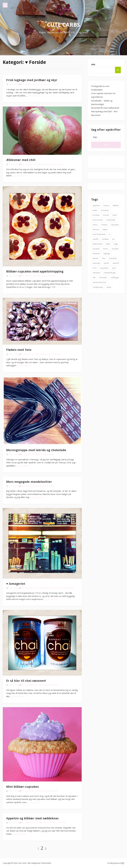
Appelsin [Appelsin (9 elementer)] (96, 205)
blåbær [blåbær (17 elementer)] (116, 205)
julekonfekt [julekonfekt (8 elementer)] (97, 244)
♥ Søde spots (68, 588)
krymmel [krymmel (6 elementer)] (96, 253)
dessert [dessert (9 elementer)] (96, 230)
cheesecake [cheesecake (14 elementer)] (98, 220)
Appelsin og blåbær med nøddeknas (32, 818)
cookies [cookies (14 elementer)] (104, 225)
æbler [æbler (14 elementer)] (109, 287)
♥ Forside (54, 84)
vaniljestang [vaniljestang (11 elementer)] (98, 287)
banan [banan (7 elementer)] (106, 205)
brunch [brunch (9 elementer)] (106, 215)
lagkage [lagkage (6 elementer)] (107, 253)
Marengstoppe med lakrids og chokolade (36, 450)
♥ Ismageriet (16, 584)
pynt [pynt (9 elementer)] (114, 268)
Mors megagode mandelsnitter (29, 482)
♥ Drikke (45, 685)
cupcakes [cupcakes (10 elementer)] (115, 225)
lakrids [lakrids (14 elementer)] (96, 258)
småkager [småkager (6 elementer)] (115, 277)
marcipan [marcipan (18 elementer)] (113, 258)
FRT (123, 863)
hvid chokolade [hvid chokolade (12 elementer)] (99, 234)
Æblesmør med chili (21, 160)
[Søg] (118, 70)
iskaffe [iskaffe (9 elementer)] (96, 239)
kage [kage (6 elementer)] (116, 244)
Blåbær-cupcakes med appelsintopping (35, 271)
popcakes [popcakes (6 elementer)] (104, 268)
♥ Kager (52, 276)
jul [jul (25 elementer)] (113, 239)
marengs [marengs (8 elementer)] (96, 263)
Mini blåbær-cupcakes (22, 787)
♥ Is (60, 354)
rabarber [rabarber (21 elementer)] (96, 273)
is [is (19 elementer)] (110, 234)
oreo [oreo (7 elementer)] (95, 268)
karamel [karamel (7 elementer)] (96, 249)
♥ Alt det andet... (46, 164)
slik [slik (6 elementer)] (94, 277)
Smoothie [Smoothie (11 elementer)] (103, 277)
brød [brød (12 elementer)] (115, 215)
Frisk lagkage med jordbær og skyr (32, 80)
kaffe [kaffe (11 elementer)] (108, 244)
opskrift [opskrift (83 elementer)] (116, 263)
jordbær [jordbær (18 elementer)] (105, 239)
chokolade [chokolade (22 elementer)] (111, 220)
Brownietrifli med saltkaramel (105, 108)
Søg (93, 64)
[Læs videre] (34, 96)
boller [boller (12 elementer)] (95, 210)
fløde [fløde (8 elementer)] (105, 230)
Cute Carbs (63, 25)
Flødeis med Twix (19, 350)
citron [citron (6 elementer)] (95, 225)
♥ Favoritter (47, 588)
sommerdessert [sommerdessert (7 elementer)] (99, 282)
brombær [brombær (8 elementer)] (105, 210)
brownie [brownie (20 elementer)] (96, 215)
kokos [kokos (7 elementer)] (106, 249)
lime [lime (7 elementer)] (104, 258)
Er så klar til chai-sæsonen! (26, 681)
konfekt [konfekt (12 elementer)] (115, 249)
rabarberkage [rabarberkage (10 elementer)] (110, 273)
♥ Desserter (44, 84)
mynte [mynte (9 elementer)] (106, 263)
